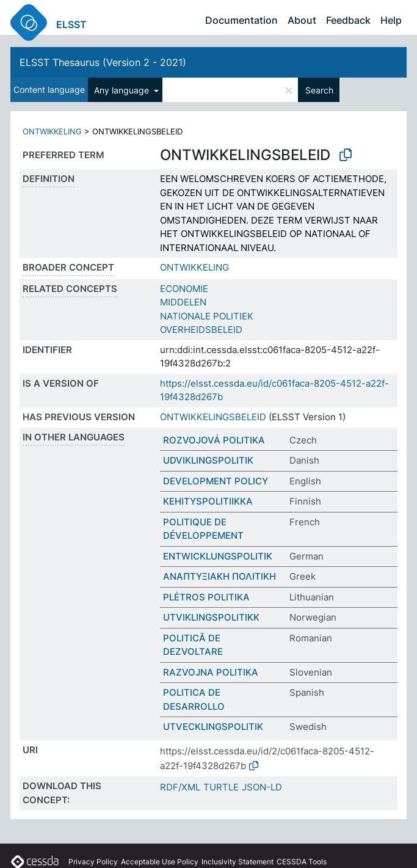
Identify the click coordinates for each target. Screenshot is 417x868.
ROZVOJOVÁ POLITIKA (214, 440)
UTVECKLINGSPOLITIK (213, 727)
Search (319, 90)
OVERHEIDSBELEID (201, 330)
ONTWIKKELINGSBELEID (213, 417)
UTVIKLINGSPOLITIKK (211, 617)
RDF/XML (180, 787)
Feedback (348, 20)
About (302, 20)
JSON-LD (262, 787)
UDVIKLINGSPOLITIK (208, 460)
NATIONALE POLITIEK (207, 316)
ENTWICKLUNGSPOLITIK (218, 556)
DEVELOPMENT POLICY (216, 481)
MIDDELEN (183, 302)
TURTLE (221, 787)
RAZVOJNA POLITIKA (211, 672)
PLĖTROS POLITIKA (206, 597)
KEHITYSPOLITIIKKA (208, 501)
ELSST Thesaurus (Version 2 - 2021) (103, 62)
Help (391, 20)
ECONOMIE (184, 289)
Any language (123, 90)
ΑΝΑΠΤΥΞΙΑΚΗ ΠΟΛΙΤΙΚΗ (219, 576)
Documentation (241, 20)
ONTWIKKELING (52, 131)
